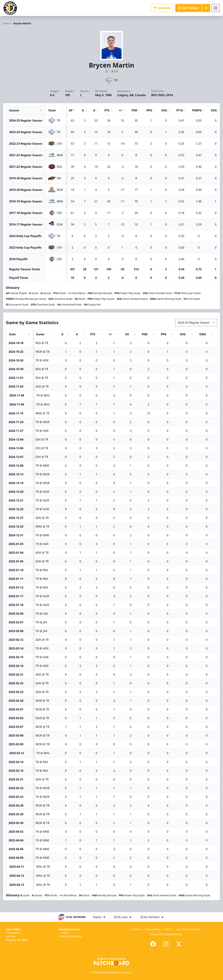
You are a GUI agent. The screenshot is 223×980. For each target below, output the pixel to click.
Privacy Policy (153, 929)
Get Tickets (188, 8)
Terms (168, 929)
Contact (136, 929)
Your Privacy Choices (188, 929)
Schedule (162, 8)
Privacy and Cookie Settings (166, 934)
